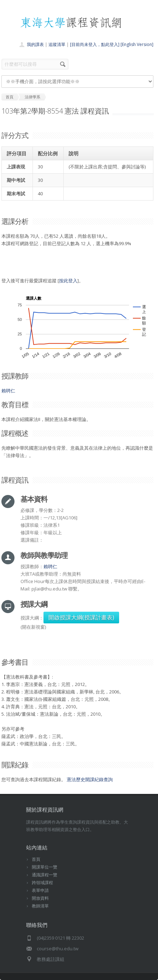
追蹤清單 (57, 44)
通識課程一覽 (45, 875)
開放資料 (40, 898)
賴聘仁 (8, 391)
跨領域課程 (42, 883)
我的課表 (35, 44)
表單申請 (40, 890)
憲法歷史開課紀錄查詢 (90, 779)
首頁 (36, 859)
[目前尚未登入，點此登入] (95, 44)
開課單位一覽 (45, 867)
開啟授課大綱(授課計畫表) (81, 617)
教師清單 (40, 906)
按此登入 (68, 281)
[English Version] (137, 44)
